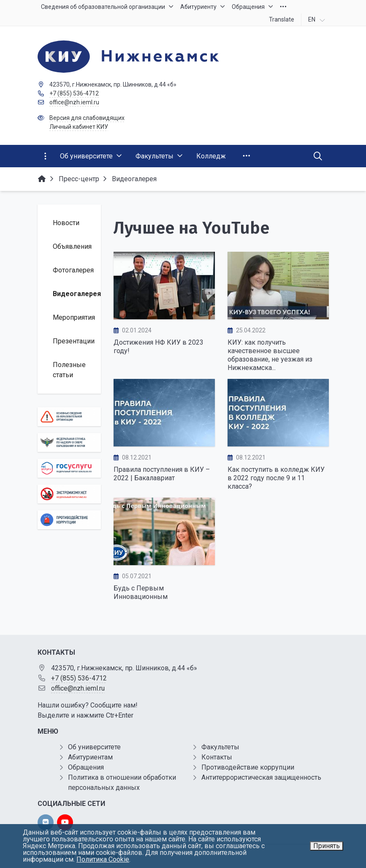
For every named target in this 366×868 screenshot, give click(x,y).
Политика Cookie (103, 859)
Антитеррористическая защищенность (261, 777)
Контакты (217, 757)
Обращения (86, 767)
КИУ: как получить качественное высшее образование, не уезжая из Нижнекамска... (270, 355)
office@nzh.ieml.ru (74, 102)
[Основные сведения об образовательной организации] (69, 417)
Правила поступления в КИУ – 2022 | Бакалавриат (162, 474)
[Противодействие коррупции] (69, 520)
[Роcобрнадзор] (69, 442)
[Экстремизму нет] (69, 494)
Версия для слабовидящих (87, 118)
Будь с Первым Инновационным (141, 592)
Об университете (94, 747)
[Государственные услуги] (69, 468)
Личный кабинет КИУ (79, 127)
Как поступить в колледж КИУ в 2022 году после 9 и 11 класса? (276, 478)
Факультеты (220, 747)
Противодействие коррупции (248, 767)
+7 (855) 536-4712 (74, 93)
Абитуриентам (90, 757)
